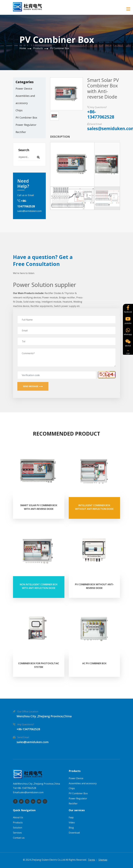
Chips (19, 110)
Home (23, 48)
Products (38, 48)
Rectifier (21, 132)
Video (72, 822)
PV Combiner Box (60, 48)
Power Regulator (26, 125)
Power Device (24, 89)
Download (74, 833)
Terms (91, 860)
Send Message (33, 386)
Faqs (71, 817)
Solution (18, 828)
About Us (18, 817)
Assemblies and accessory (25, 99)
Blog (71, 828)
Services (17, 833)
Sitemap (103, 860)
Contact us (19, 838)
